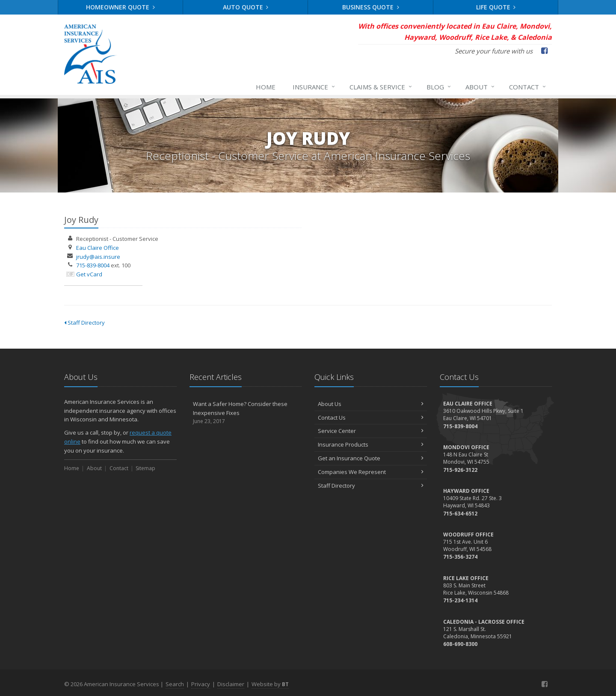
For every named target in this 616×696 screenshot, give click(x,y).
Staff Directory (84, 323)
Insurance (314, 87)
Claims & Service (381, 87)
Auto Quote (246, 7)
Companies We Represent (371, 472)
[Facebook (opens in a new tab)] (544, 50)
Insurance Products (371, 444)
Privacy (201, 684)
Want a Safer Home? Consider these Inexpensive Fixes (246, 413)
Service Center (371, 431)
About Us (371, 404)
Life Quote (496, 7)
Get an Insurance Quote (371, 458)
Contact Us (371, 418)
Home (266, 87)
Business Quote (371, 7)
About (480, 87)
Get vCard (89, 274)
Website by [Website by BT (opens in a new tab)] (270, 684)
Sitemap (145, 468)
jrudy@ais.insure (98, 257)
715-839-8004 (93, 265)
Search (175, 684)
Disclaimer (231, 684)
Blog (439, 87)
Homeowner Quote (120, 7)
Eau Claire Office (98, 248)
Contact (528, 87)
